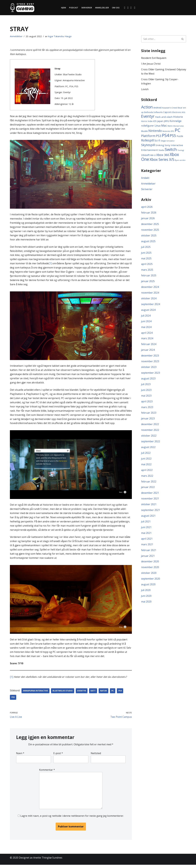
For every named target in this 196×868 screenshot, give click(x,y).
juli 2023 (146, 386)
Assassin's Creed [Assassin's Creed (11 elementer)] (170, 108)
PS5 (13, 700)
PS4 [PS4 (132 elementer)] (165, 136)
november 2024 (150, 294)
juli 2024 (146, 317)
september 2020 (151, 582)
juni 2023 (146, 392)
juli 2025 (146, 248)
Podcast (73, 8)
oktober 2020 (149, 576)
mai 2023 (146, 398)
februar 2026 (149, 213)
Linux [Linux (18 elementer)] (158, 126)
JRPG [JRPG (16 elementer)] (166, 121)
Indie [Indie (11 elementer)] (150, 122)
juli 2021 (146, 524)
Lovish (145, 90)
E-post (58, 756)
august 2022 (148, 450)
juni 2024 (146, 323)
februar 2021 (149, 553)
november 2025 (150, 231)
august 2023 (148, 380)
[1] (56, 264)
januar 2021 (148, 559)
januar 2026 (148, 219)
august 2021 (148, 519)
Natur (104, 693)
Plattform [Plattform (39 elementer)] (148, 136)
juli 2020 (146, 594)
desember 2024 (150, 288)
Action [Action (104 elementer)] (147, 107)
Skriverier (86, 8)
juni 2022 (146, 461)
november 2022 (150, 432)
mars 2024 (147, 340)
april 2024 (147, 334)
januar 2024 (148, 352)
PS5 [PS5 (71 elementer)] (173, 136)
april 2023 (147, 404)
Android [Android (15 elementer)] (157, 108)
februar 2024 (149, 346)
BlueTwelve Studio (63, 693)
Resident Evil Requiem (154, 58)
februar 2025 (149, 277)
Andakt (145, 178)
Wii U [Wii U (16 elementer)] (153, 156)
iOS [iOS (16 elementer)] (155, 121)
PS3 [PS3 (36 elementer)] (159, 136)
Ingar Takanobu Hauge (60, 36)
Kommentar (47, 773)
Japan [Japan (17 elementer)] (160, 121)
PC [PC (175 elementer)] (178, 131)
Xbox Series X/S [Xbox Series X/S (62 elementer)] (162, 160)
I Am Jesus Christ (151, 64)
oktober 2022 (149, 438)
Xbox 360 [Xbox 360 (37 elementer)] (163, 155)
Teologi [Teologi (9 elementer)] (181, 151)
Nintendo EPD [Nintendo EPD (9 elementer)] (168, 132)
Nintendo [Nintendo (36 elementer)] (155, 131)
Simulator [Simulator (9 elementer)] (170, 141)
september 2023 (151, 375)
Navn (20, 756)
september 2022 (151, 444)
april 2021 (147, 542)
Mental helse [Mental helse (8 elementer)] (179, 126)
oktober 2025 (149, 236)
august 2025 (148, 242)
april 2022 (147, 473)
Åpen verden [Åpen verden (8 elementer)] (180, 161)
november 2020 (150, 571)
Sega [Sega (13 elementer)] (163, 141)
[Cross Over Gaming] (22, 8)
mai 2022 (146, 467)
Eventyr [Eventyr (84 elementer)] (148, 117)
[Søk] (160, 39)
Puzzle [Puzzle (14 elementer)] (180, 137)
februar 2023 (149, 415)
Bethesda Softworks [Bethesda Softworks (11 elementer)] (153, 112)
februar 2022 (149, 484)
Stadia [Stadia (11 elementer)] (161, 151)
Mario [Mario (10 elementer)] (170, 126)
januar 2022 (148, 490)
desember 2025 (150, 225)
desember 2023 (150, 357)
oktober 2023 (149, 369)
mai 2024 (146, 329)
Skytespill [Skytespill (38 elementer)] (148, 145)
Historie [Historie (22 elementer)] (178, 117)
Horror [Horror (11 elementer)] (144, 122)
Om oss (116, 8)
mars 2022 (147, 478)
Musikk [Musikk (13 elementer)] (144, 132)
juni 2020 (146, 599)
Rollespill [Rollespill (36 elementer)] (147, 141)
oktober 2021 (149, 507)
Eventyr (82, 693)
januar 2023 (148, 421)
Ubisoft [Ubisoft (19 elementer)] (145, 156)
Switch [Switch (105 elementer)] (171, 150)
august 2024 (148, 311)
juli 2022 (146, 455)
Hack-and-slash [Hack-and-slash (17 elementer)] (164, 117)
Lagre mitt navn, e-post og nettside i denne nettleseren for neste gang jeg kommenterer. (72, 819)
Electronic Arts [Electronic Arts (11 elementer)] (179, 112)
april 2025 (147, 265)
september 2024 (151, 305)
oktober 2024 (149, 300)
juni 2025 (146, 254)
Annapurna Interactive (36, 693)
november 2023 (150, 363)
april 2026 (147, 208)
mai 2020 (146, 605)
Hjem (63, 8)
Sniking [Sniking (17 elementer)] (160, 146)
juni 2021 (146, 530)
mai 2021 (146, 536)
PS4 (121, 693)
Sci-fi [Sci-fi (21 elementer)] (157, 141)
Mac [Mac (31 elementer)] (164, 126)
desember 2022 (150, 426)
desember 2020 (150, 565)
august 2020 (148, 588)
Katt (93, 693)
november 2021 (150, 501)
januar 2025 (148, 283)
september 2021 (151, 513)
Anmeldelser (102, 8)
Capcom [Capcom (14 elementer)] (167, 112)
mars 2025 (147, 271)
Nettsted (96, 756)
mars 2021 (147, 547)
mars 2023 (147, 409)
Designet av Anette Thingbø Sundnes (41, 861)
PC (113, 693)
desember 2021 (150, 496)
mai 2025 (146, 259)
